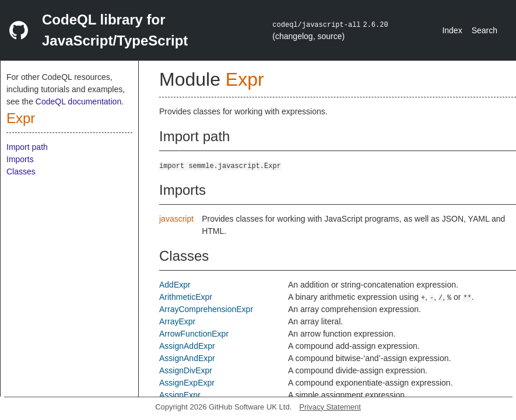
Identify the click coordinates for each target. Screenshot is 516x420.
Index (452, 30)
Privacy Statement (330, 407)
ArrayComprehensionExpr (206, 309)
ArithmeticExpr (186, 297)
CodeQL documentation (78, 101)
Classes (21, 171)
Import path (27, 147)
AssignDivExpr (186, 370)
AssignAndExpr (187, 358)
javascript (176, 219)
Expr (21, 118)
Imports (20, 159)
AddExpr (175, 285)
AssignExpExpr (187, 383)
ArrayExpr (177, 321)
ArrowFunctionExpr (194, 334)
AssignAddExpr (187, 346)
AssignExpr (180, 395)
